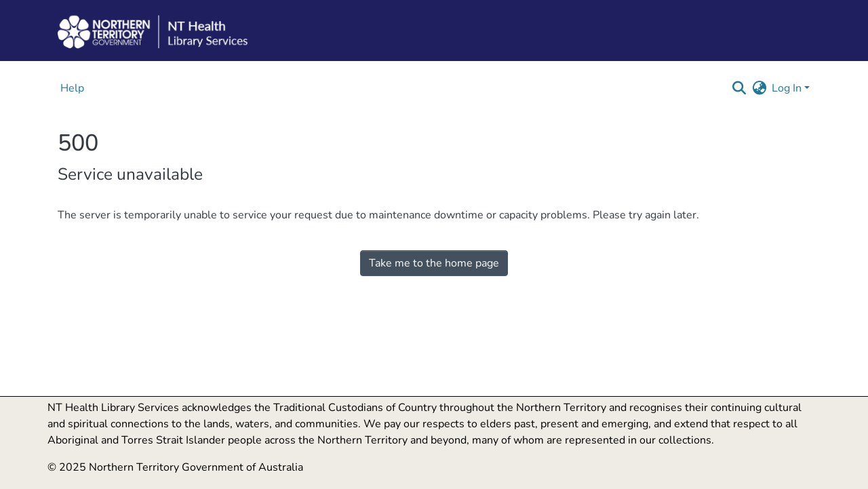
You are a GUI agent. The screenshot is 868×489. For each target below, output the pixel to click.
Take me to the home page (434, 263)
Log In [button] (788, 88)
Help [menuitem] (72, 88)
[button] (739, 88)
